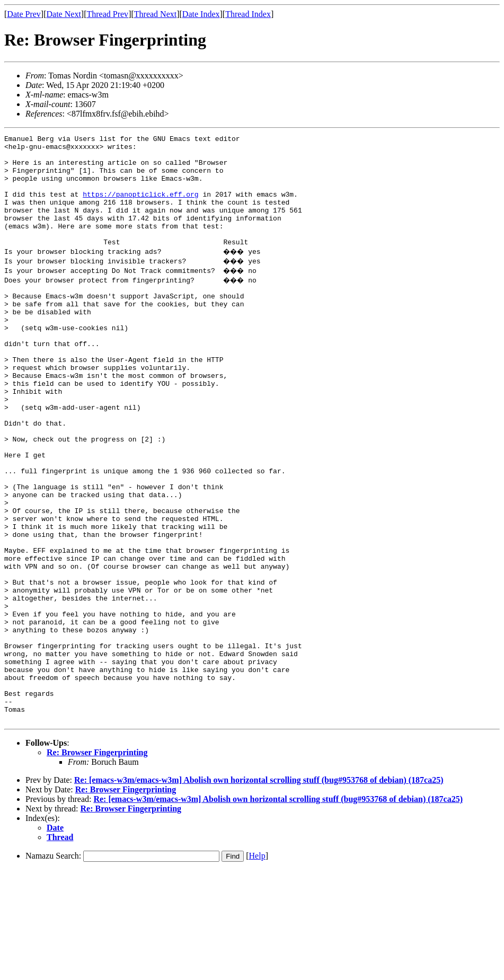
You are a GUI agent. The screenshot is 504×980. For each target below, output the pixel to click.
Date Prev (24, 14)
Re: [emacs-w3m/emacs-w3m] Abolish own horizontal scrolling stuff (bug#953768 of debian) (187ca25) (259, 890)
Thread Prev (107, 14)
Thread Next (155, 14)
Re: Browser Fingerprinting (97, 862)
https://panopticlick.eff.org (140, 207)
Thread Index (248, 14)
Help (257, 965)
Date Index (201, 14)
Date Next (64, 14)
